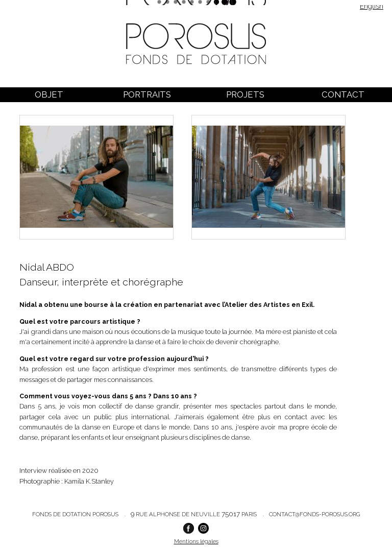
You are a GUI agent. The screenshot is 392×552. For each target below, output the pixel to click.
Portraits (147, 94)
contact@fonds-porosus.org (314, 514)
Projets (245, 94)
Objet (49, 94)
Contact (343, 94)
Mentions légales (196, 541)
